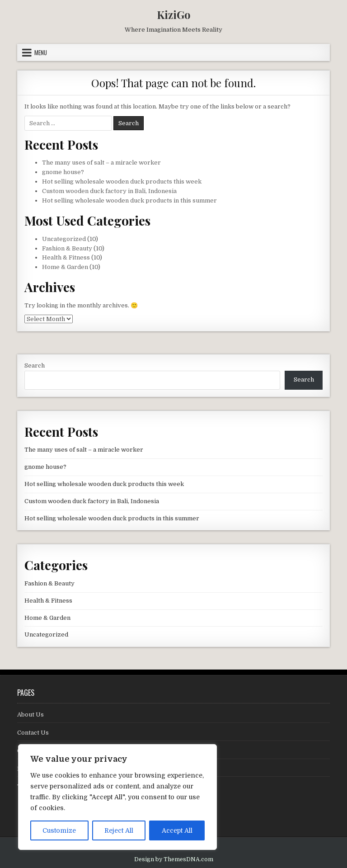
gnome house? (63, 172)
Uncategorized (64, 239)
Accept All (177, 830)
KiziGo (174, 14)
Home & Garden (65, 267)
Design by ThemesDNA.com (174, 859)
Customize (59, 830)
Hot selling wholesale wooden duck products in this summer (129, 200)
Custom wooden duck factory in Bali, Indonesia (109, 191)
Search (35, 366)
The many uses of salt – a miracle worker (101, 163)
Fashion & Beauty (67, 248)
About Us (30, 715)
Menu (41, 52)
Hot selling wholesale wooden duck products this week (122, 182)
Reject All (119, 830)
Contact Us (33, 733)
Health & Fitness (66, 257)
